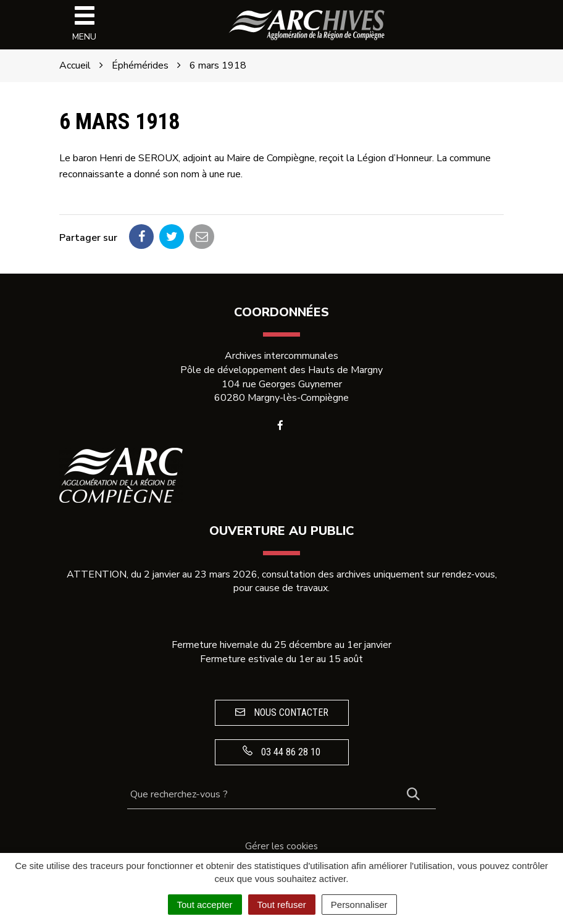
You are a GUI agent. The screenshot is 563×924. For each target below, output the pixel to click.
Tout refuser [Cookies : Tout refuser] (282, 905)
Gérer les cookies (281, 846)
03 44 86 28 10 (281, 752)
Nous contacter (282, 712)
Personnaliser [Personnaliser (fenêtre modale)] (359, 905)
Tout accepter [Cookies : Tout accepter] (205, 905)
